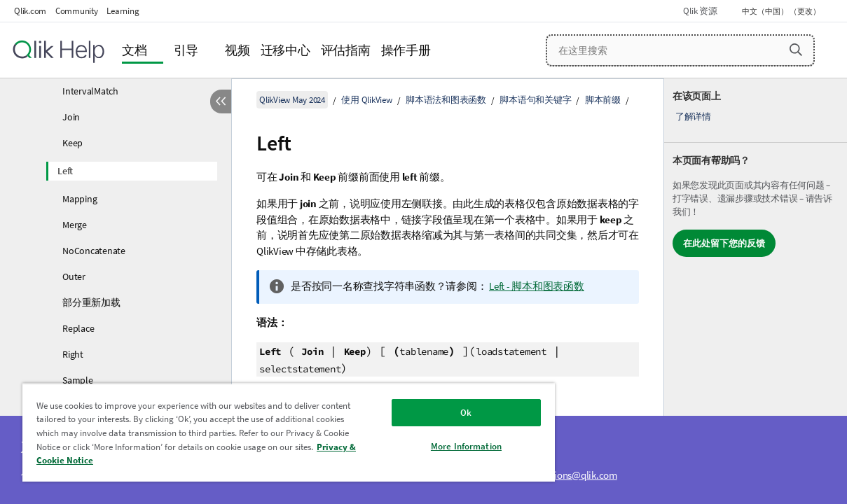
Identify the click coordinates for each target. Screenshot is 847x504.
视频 (237, 50)
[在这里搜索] (680, 50)
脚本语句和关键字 (535, 100)
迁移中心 (285, 50)
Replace (78, 328)
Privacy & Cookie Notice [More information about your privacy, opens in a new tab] (159, 460)
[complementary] (756, 291)
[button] (796, 50)
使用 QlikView (366, 100)
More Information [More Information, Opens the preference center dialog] (431, 446)
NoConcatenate (94, 251)
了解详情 (693, 117)
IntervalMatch (90, 91)
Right (73, 354)
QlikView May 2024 (292, 100)
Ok (432, 413)
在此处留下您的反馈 (724, 243)
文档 (135, 50)
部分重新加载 (91, 302)
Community (77, 11)
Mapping (80, 199)
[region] (268, 432)
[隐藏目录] (221, 101)
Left (65, 171)
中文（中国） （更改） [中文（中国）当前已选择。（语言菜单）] (782, 11)
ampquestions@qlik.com (565, 475)
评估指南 (346, 50)
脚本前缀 (603, 100)
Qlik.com (30, 11)
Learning (123, 11)
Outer (74, 276)
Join (71, 117)
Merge (75, 225)
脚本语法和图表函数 (446, 100)
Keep (73, 143)
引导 (186, 50)
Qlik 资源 (700, 11)
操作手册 (406, 50)
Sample (78, 380)
